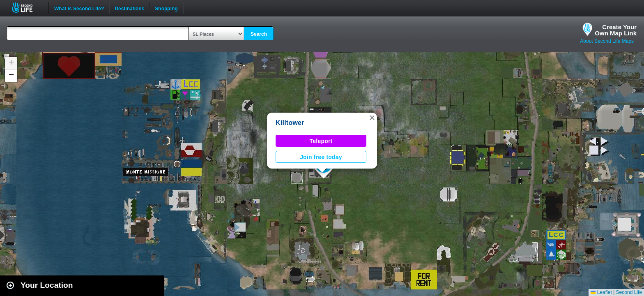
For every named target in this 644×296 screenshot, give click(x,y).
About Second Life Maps (607, 41)
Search (259, 34)
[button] (372, 118)
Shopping (166, 8)
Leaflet (601, 292)
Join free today (321, 157)
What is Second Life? (79, 8)
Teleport (321, 141)
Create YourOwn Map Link (616, 30)
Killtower (290, 123)
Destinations (129, 8)
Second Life (27, 8)
